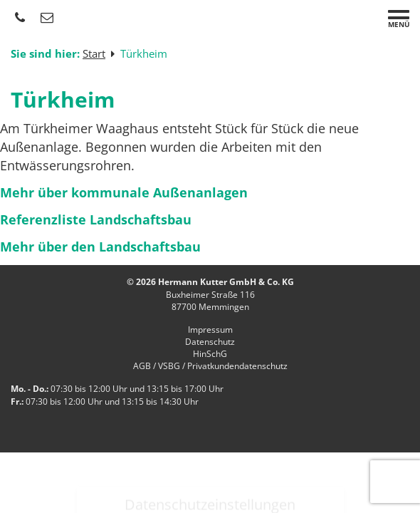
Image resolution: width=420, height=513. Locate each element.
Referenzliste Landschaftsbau (96, 219)
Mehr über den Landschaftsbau (100, 247)
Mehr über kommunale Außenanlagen (124, 192)
